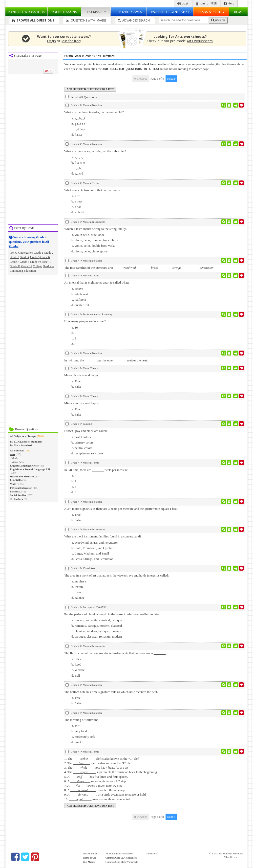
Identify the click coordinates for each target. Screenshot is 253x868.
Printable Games (128, 12)
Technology (17, 499)
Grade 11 (15, 266)
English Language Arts (23, 466)
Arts (12, 454)
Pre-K (13, 253)
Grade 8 (24, 262)
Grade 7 (14, 262)
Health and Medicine (22, 476)
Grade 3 (14, 257)
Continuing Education (23, 271)
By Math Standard (21, 445)
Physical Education (21, 488)
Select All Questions (81, 97)
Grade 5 (35, 257)
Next (171, 78)
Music (15, 458)
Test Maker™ (96, 12)
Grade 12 (27, 266)
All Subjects (17, 450)
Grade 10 (46, 262)
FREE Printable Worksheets (119, 853)
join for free (71, 41)
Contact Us (152, 853)
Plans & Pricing (211, 12)
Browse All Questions (33, 20)
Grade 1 (39, 253)
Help (229, 3)
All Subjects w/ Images (23, 436)
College (37, 266)
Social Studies (18, 495)
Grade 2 (49, 253)
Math (13, 484)
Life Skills (16, 480)
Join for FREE (206, 3)
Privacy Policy (90, 853)
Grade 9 (35, 262)
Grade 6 (45, 257)
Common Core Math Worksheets (122, 862)
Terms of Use (90, 857)
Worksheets (27, 12)
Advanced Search (134, 20)
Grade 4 (24, 257)
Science (14, 491)
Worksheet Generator (170, 12)
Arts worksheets (200, 41)
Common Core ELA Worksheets (121, 857)
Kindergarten (25, 253)
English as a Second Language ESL (30, 469)
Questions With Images (86, 20)
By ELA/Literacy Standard (26, 442)
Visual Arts (17, 462)
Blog (238, 12)
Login (183, 3)
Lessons (64, 12)
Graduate (48, 266)
